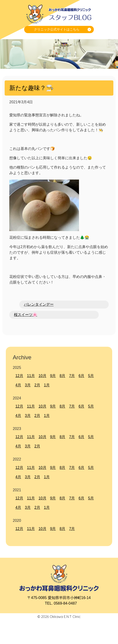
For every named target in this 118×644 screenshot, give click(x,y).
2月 (37, 385)
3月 (28, 385)
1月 (47, 385)
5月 (91, 376)
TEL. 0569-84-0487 (61, 603)
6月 (81, 376)
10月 (43, 376)
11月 (31, 376)
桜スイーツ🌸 (26, 315)
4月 (18, 385)
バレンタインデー (39, 304)
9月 (53, 376)
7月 (72, 376)
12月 (19, 376)
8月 (62, 376)
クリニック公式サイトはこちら (57, 29)
